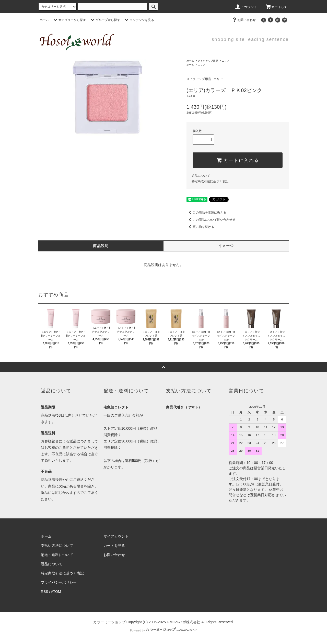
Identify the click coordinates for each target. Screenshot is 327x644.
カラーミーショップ (109, 622)
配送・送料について (57, 555)
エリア (226, 61)
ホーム (44, 20)
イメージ (226, 246)
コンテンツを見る (139, 20)
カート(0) (276, 7)
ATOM (56, 592)
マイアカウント (116, 536)
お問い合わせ (243, 20)
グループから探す (105, 20)
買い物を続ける (200, 227)
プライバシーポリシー (59, 582)
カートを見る (114, 546)
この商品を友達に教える (206, 213)
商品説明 (101, 246)
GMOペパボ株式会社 (184, 622)
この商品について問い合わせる (211, 220)
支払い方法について (57, 546)
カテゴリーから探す (69, 20)
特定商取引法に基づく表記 (210, 181)
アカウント (246, 7)
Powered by (163, 630)
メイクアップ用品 (208, 61)
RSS (45, 592)
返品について (201, 176)
